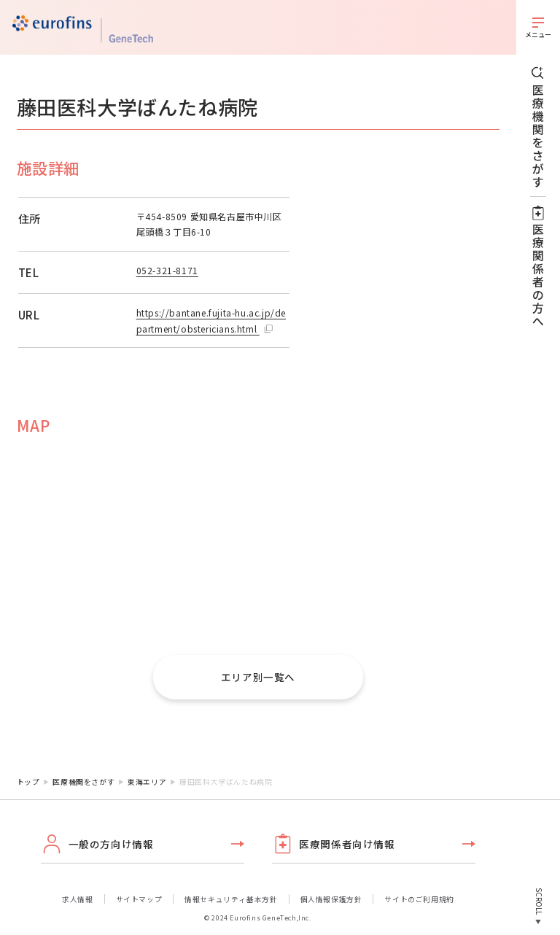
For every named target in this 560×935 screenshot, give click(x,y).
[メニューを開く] (538, 27)
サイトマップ (139, 899)
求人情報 (77, 899)
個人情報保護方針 (331, 899)
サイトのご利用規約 (419, 899)
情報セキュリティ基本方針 (231, 899)
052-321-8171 (167, 270)
